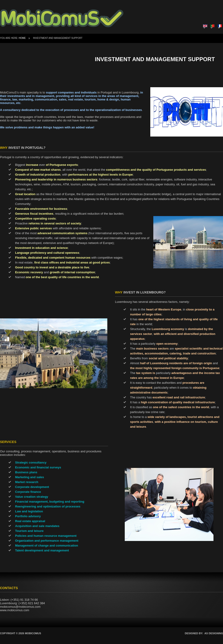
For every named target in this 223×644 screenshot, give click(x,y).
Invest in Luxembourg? (140, 292)
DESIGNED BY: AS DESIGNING (204, 633)
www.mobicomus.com (15, 610)
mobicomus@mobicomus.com (20, 607)
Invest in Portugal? (23, 148)
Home (22, 38)
